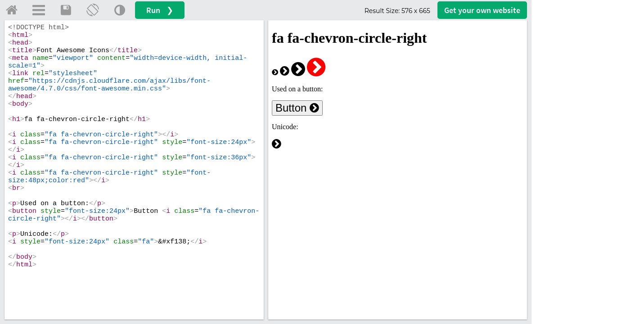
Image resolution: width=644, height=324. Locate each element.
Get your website (482, 10)
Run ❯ (160, 10)
